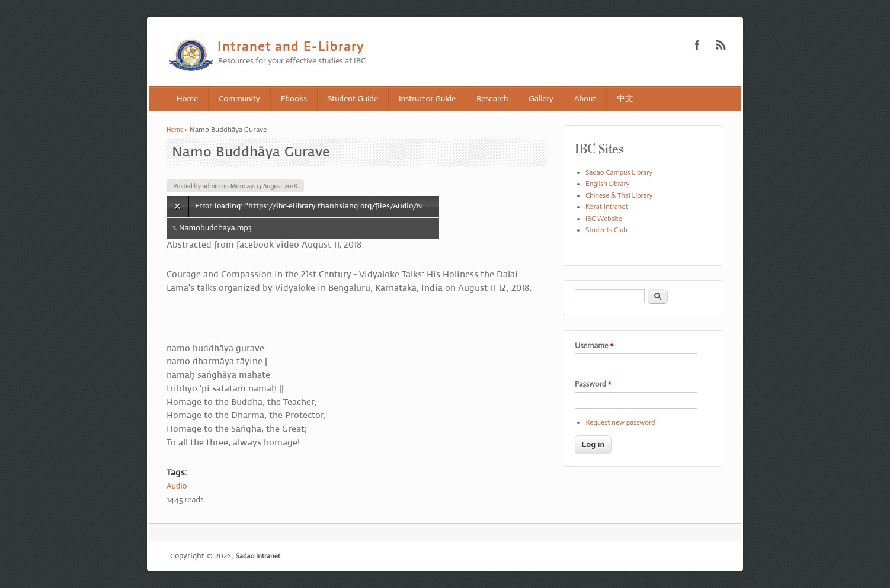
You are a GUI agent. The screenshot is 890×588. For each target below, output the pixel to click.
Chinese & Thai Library (619, 195)
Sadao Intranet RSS (721, 45)
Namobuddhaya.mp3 (215, 228)
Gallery (541, 99)
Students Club (606, 230)
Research (492, 99)
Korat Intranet (607, 207)
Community (239, 99)
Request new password (620, 422)
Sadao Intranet (258, 556)
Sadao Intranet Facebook (697, 45)
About (585, 99)
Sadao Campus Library (619, 172)
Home (187, 99)
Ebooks (294, 99)
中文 (625, 99)
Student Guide (353, 99)
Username (594, 346)
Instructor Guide (427, 99)
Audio (177, 486)
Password (593, 384)
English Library (608, 184)
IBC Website (604, 219)
